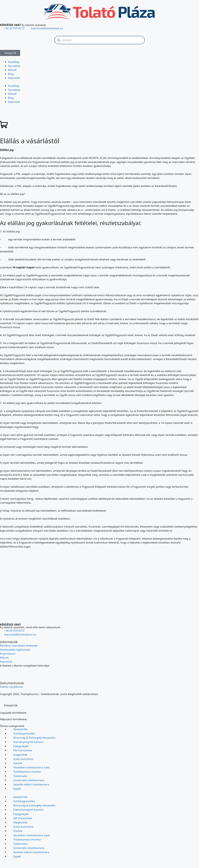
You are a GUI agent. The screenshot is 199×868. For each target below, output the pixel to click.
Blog (11, 74)
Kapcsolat (14, 78)
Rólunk (12, 70)
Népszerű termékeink (13, 719)
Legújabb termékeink (13, 713)
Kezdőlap (14, 62)
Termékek (14, 66)
